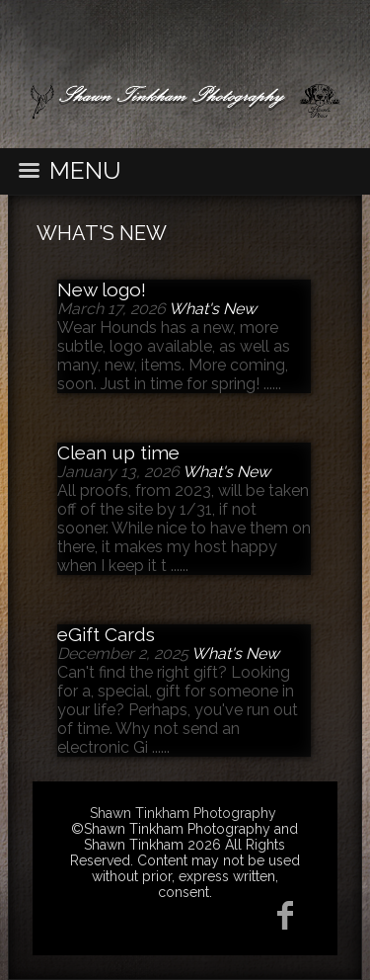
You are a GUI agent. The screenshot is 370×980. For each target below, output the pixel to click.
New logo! (102, 289)
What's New (102, 233)
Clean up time (118, 452)
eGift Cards (106, 634)
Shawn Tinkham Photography (183, 813)
